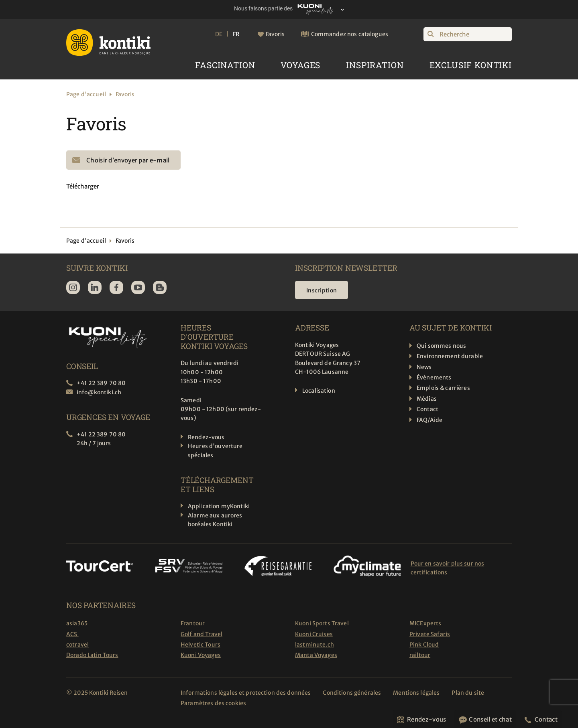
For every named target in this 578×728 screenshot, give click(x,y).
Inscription (322, 290)
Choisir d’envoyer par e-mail (128, 160)
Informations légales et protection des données (246, 693)
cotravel (77, 645)
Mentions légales (416, 693)
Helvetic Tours (200, 645)
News (424, 367)
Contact (427, 409)
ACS (72, 634)
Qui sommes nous (441, 346)
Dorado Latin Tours (92, 655)
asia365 (77, 623)
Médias (427, 399)
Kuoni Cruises (314, 634)
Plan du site (468, 693)
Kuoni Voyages (201, 655)
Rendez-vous (206, 437)
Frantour (193, 623)
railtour (420, 655)
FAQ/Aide (429, 420)
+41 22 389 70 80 (101, 383)
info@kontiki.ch (99, 392)
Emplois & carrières (443, 388)
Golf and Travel (201, 634)
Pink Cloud (424, 645)
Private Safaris (430, 634)
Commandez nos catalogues (350, 34)
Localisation (319, 391)
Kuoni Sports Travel (322, 623)
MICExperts (425, 623)
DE (219, 34)
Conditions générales (352, 693)
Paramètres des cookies (213, 703)
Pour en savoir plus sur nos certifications (448, 568)
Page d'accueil (86, 94)
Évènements (434, 377)
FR (236, 34)
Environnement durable (450, 356)
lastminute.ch (314, 645)
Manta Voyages (316, 655)
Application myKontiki (219, 506)
